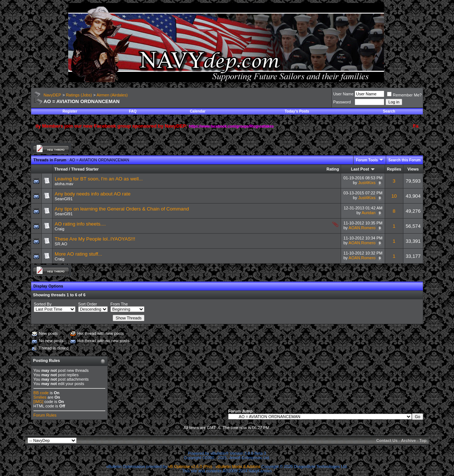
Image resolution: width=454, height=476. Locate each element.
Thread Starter (85, 169)
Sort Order (87, 304)
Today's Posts (297, 111)
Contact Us (387, 440)
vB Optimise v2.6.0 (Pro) (190, 466)
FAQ (133, 111)
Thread (61, 169)
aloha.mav (64, 184)
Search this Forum (404, 160)
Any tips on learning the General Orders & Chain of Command (122, 209)
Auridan (369, 213)
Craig (59, 229)
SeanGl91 (64, 199)
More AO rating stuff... (78, 254)
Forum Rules (45, 415)
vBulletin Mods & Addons (238, 466)
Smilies (40, 397)
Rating (333, 169)
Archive (408, 440)
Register (70, 111)
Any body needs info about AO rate (93, 194)
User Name (343, 94)
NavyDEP (52, 95)
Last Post (360, 169)
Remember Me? (404, 95)
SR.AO (61, 244)
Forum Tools (367, 160)
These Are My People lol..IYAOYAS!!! (95, 239)
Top (423, 440)
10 (394, 196)
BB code (41, 393)
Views (413, 169)
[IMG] (38, 402)
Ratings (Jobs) (79, 95)
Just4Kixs (367, 183)
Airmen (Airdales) (112, 95)
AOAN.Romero (362, 228)
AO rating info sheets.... (80, 224)
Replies (394, 169)
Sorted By (43, 304)
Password (342, 102)
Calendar (198, 111)
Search (389, 111)
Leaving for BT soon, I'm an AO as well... (99, 179)
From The (119, 304)
